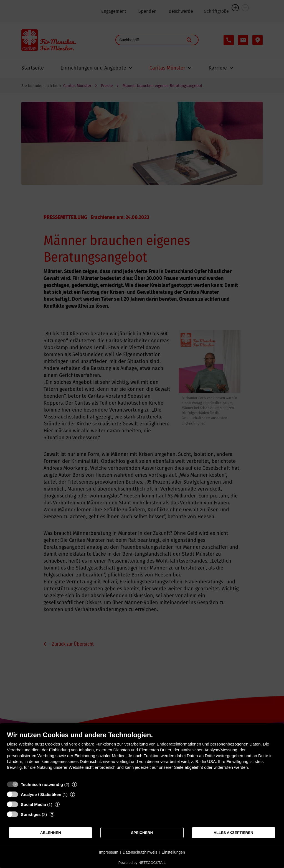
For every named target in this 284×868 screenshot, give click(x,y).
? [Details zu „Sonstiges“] (52, 814)
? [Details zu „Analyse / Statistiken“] (73, 794)
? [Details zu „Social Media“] (57, 804)
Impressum (109, 852)
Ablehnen (51, 833)
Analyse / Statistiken (41, 794)
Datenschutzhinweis (140, 852)
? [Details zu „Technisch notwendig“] (74, 784)
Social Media (33, 804)
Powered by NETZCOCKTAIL (142, 863)
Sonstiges (31, 814)
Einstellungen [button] (173, 852)
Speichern (142, 833)
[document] (142, 755)
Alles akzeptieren (233, 833)
